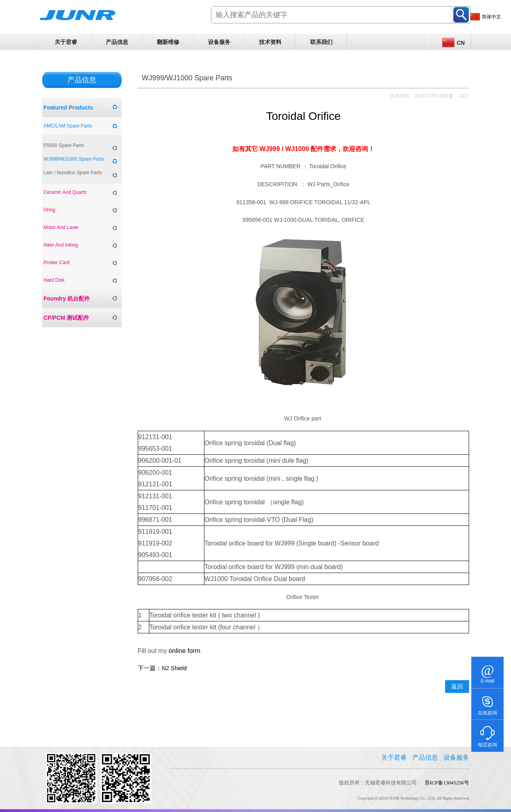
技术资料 (270, 42)
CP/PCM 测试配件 (66, 318)
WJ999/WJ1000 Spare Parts (74, 159)
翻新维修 (168, 42)
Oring (49, 210)
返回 (457, 687)
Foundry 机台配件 (67, 299)
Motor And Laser (61, 227)
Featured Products (68, 107)
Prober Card (56, 263)
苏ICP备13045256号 (447, 783)
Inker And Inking (61, 245)
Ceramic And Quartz (65, 192)
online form (184, 651)
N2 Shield (174, 668)
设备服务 (219, 42)
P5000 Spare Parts (64, 145)
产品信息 (117, 42)
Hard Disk (54, 280)
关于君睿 (66, 42)
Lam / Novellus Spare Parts (73, 173)
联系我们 (321, 42)
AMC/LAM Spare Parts (68, 126)
